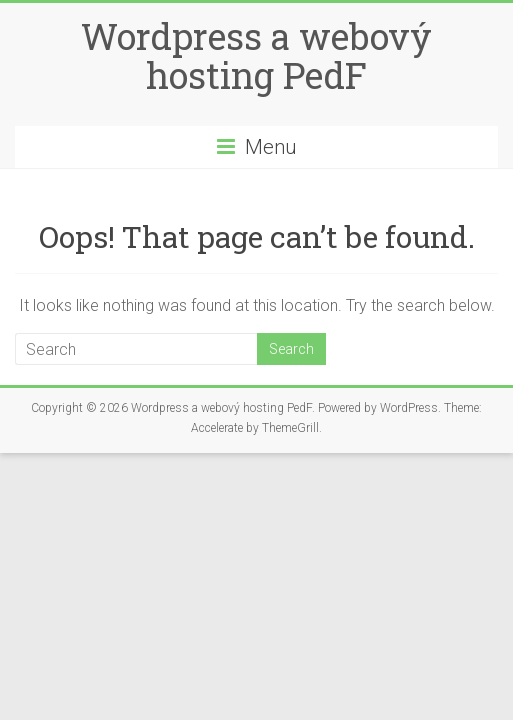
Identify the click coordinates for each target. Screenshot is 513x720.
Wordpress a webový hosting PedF (256, 55)
